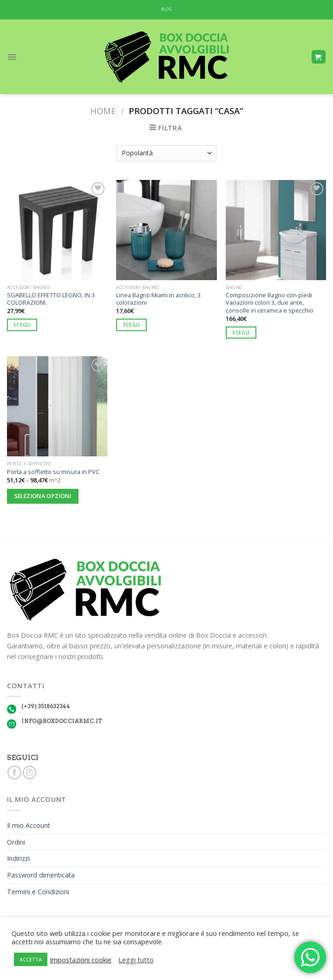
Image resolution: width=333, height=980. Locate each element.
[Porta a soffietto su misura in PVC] (57, 406)
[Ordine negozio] (167, 153)
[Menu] (12, 57)
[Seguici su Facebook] (14, 773)
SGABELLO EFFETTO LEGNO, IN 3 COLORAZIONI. (51, 299)
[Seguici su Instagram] (29, 773)
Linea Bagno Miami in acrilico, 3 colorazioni (158, 299)
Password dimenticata (41, 875)
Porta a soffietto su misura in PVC (53, 472)
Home (103, 111)
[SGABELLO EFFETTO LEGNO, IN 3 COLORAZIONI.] (57, 230)
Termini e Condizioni (38, 892)
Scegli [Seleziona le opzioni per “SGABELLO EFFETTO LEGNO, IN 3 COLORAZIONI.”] (22, 325)
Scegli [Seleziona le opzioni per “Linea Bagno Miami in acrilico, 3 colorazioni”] (132, 325)
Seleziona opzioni (43, 496)
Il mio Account (29, 825)
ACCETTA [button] (31, 959)
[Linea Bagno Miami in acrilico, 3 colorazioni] (166, 230)
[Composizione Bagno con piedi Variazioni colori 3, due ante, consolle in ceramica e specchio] (276, 230)
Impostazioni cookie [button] (81, 960)
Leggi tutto (136, 960)
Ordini (16, 842)
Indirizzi (18, 858)
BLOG (166, 9)
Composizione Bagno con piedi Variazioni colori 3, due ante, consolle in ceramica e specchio (270, 303)
